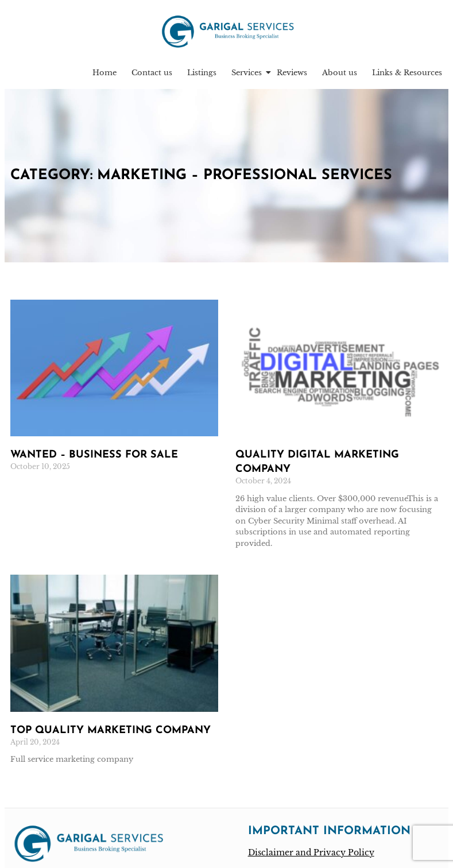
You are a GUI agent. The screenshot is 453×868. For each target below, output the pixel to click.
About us (340, 75)
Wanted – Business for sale (94, 457)
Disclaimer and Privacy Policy (311, 855)
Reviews (292, 75)
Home (104, 75)
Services (247, 75)
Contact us (152, 75)
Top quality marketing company (111, 733)
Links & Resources (407, 75)
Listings (202, 75)
